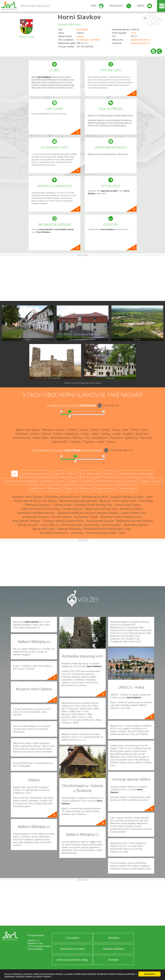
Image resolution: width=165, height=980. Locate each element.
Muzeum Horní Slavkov (27, 497)
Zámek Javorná (72, 509)
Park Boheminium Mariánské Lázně (107, 529)
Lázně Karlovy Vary (133, 513)
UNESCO (72, 474)
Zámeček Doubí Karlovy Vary (93, 505)
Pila (87, 438)
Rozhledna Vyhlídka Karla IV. (36, 513)
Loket (95, 434)
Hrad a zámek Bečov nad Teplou (35, 501)
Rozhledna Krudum (95, 497)
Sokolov (80, 36)
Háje (125, 430)
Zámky (73, 481)
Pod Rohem (100, 438)
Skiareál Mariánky (69, 529)
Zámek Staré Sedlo (127, 505)
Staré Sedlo (60, 442)
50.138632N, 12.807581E (88, 40)
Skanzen (110, 474)
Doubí (84, 430)
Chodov (60, 430)
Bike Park (55, 489)
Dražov (95, 430)
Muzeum (87, 489)
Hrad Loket (146, 501)
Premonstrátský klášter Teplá (106, 533)
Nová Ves (142, 434)
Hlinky (135, 430)
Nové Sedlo (41, 438)
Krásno (58, 434)
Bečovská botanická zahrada (78, 501)
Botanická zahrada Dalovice (135, 521)
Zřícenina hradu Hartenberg (80, 525)
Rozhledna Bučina (136, 525)
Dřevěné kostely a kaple (109, 481)
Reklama (114, 938)
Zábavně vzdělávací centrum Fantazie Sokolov (88, 513)
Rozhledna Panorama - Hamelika (62, 533)
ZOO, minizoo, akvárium (34, 474)
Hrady (61, 481)
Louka (117, 434)
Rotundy (131, 481)
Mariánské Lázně (44, 529)
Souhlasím (150, 974)
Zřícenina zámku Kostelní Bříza (63, 521)
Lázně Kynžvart (111, 525)
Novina (77, 438)
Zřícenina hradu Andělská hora (121, 517)
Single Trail (71, 489)
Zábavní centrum (105, 489)
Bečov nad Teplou (28, 430)
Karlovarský (82, 29)
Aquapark (57, 474)
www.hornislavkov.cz (141, 40)
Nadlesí (128, 434)
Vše (15, 474)
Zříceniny (87, 481)
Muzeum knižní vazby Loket (118, 501)
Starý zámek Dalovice (100, 521)
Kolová (46, 434)
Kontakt (114, 960)
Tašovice (75, 442)
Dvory (106, 430)
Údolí (100, 442)
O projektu (72, 938)
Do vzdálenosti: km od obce (71, 405)
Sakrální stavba (127, 489)
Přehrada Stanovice (38, 505)
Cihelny (72, 430)
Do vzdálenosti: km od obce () (67, 450)
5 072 (133, 33)
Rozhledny (47, 481)
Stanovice (146, 438)
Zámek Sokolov (62, 517)
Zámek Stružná (28, 525)
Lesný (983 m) (50, 525)
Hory (144, 430)
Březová (47, 430)
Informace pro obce (72, 949)
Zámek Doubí (62, 505)
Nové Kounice (22, 438)
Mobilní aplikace (114, 949)
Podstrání (116, 438)
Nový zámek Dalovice (26, 521)
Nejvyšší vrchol (38, 489)
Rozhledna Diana (131, 509)
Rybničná (131, 438)
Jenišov (35, 434)
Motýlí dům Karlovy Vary (101, 509)
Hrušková (22, 434)
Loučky (106, 434)
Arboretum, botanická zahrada (20, 481)
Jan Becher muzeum (35, 517)
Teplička (89, 442)
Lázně (157, 481)
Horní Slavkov (79, 17)
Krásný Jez (72, 434)
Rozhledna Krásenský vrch (62, 497)
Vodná (111, 442)
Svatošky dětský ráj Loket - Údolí (132, 497)
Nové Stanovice (60, 438)
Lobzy (85, 434)
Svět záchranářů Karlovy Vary (41, 509)
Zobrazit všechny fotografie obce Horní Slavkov (83, 383)
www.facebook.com (140, 43)
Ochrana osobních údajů (72, 960)
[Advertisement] (82, 279)
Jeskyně (145, 481)
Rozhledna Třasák (86, 517)
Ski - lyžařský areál (91, 474)
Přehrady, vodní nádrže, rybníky (136, 474)
